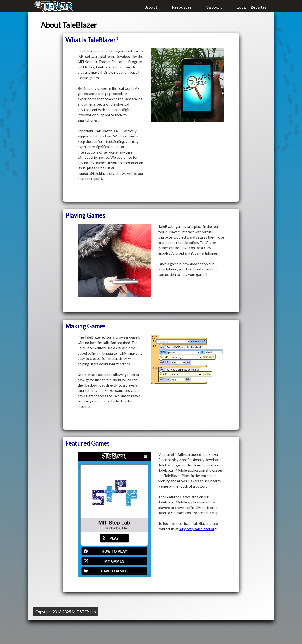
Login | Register (252, 7)
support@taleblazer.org (198, 529)
